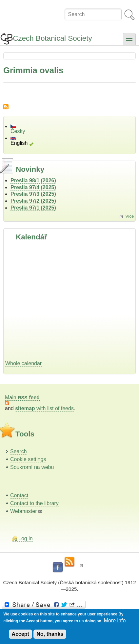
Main (22, 398)
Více (129, 216)
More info (115, 621)
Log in (26, 538)
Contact (19, 495)
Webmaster (26, 511)
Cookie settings (28, 459)
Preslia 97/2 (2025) (33, 201)
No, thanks (50, 634)
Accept (20, 634)
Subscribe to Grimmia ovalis (6, 107)
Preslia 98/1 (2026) (33, 180)
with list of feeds (44, 408)
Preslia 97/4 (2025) (33, 187)
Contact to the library (34, 503)
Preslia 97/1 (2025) (33, 208)
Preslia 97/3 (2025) (33, 194)
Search (19, 451)
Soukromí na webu (32, 467)
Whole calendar (23, 363)
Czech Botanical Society (52, 38)
